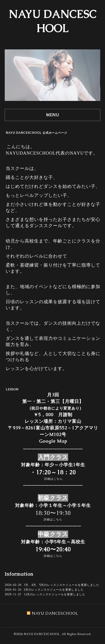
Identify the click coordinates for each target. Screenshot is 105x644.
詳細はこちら (53, 479)
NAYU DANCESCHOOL (42, 634)
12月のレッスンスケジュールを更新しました (55, 594)
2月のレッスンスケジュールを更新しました (54, 590)
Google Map (53, 441)
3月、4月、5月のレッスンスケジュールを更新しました (61, 585)
